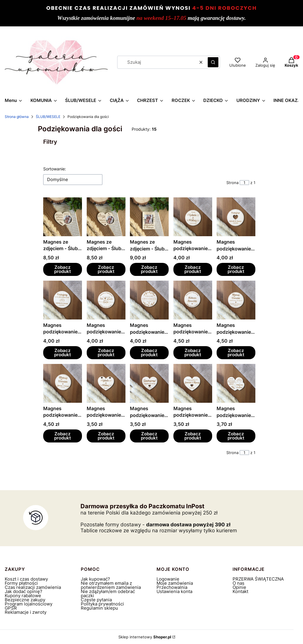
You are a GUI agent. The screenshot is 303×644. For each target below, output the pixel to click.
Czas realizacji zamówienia (33, 587)
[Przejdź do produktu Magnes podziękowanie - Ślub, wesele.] (193, 217)
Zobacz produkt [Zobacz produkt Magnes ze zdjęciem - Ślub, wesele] (63, 269)
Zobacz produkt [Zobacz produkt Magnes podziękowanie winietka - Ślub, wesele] (193, 353)
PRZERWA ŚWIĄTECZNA (258, 579)
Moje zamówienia (175, 583)
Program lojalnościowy (29, 604)
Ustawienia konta (174, 591)
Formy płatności (21, 583)
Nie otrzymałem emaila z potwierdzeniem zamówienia (111, 585)
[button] (213, 62)
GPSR (11, 608)
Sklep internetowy (145, 637)
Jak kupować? (95, 579)
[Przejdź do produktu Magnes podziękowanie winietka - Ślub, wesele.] (193, 300)
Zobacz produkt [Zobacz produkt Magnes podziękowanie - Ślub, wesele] (193, 269)
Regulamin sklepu (99, 608)
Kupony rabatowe (23, 596)
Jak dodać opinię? (24, 591)
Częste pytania (96, 600)
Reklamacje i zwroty (26, 612)
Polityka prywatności (102, 604)
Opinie (239, 587)
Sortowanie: (55, 169)
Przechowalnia (172, 587)
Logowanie (168, 579)
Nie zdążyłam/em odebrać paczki (108, 593)
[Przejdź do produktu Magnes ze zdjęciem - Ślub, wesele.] (63, 217)
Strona (232, 183)
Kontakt (240, 591)
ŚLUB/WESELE (48, 117)
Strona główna (17, 117)
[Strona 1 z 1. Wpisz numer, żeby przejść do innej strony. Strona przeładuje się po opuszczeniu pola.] (244, 183)
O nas (238, 583)
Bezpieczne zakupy (25, 600)
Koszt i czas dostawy (26, 579)
